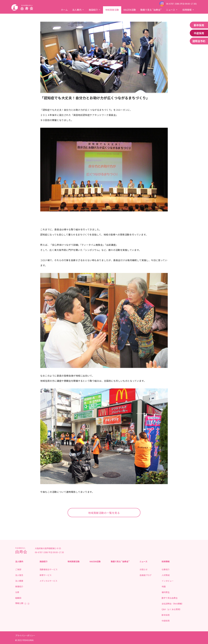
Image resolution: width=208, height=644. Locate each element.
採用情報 (187, 10)
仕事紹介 (166, 569)
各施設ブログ (146, 575)
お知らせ (144, 569)
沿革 (17, 592)
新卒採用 (199, 25)
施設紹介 (93, 10)
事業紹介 (19, 586)
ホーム (64, 10)
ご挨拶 (18, 569)
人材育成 (166, 575)
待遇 (164, 586)
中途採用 (199, 33)
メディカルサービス (48, 581)
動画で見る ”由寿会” (151, 10)
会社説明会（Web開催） (173, 604)
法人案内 (77, 10)
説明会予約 (199, 41)
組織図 (18, 598)
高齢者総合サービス (49, 569)
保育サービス (46, 575)
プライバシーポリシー (25, 635)
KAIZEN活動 (130, 10)
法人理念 (19, 575)
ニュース (171, 10)
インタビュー (168, 581)
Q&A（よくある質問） (172, 609)
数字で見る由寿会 (170, 598)
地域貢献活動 (112, 10)
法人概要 (19, 581)
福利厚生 (166, 592)
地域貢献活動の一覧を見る (104, 513)
